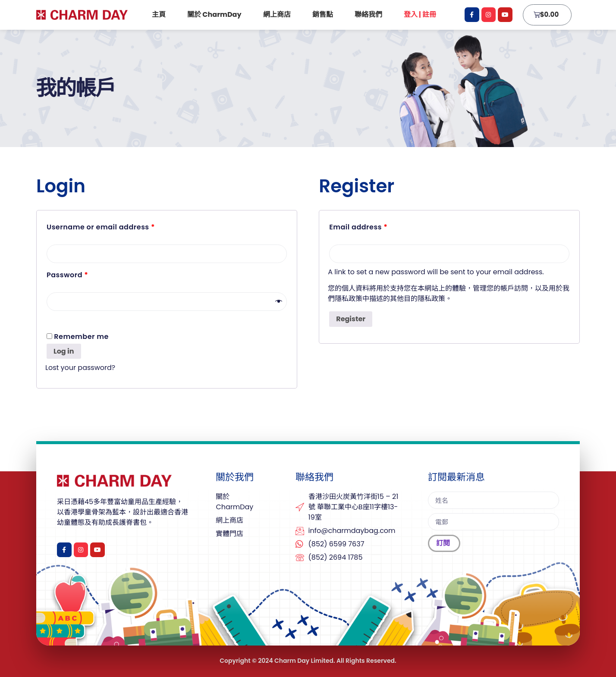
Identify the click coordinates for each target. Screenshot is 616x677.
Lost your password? (80, 368)
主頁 (159, 14)
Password (67, 275)
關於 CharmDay (214, 14)
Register (351, 319)
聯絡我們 (368, 14)
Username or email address (101, 227)
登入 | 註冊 (422, 14)
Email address (358, 227)
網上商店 (277, 14)
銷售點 (323, 14)
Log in (64, 351)
